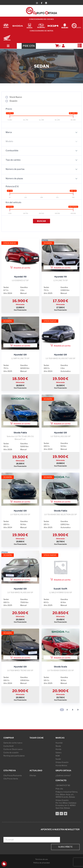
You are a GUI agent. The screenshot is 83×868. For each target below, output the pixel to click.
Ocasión (13, 101)
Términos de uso (41, 859)
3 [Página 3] (73, 710)
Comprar (9, 738)
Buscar (41, 221)
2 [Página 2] (67, 710)
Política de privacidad (41, 863)
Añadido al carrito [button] (20, 267)
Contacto (61, 780)
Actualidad (36, 770)
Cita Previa (10, 770)
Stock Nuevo (16, 97)
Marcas (60, 738)
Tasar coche (37, 738)
